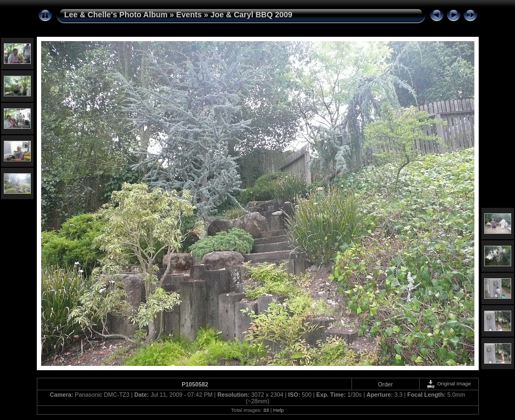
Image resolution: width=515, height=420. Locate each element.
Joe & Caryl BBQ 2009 (252, 15)
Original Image (448, 383)
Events (189, 15)
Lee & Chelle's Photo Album (116, 15)
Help (278, 410)
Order (386, 384)
